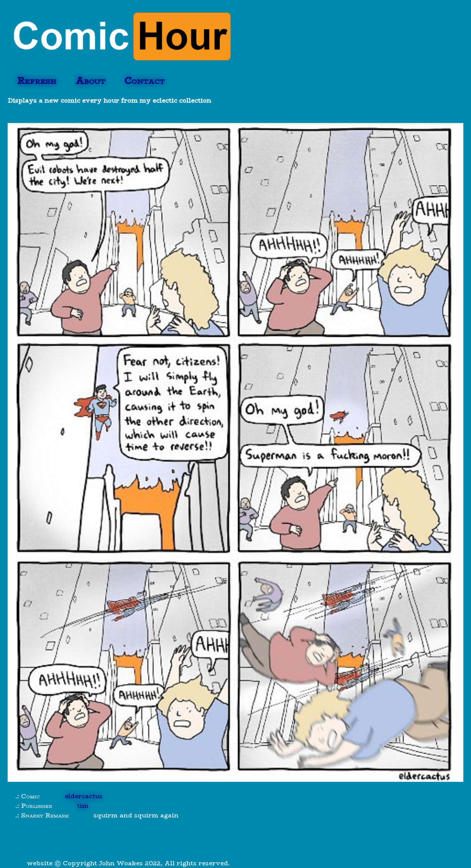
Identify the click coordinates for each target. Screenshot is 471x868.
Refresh (37, 81)
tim (83, 806)
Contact (145, 81)
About (90, 81)
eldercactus (84, 796)
